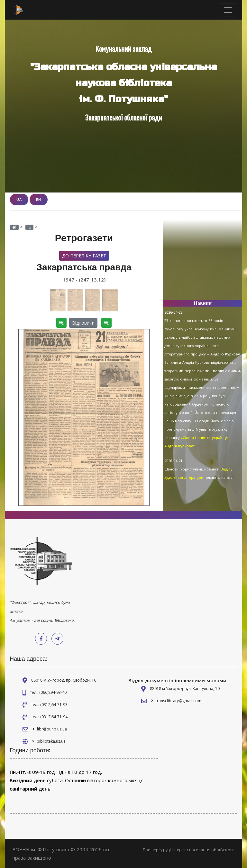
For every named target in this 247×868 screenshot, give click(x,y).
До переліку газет (84, 255)
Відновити (83, 322)
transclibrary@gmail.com (178, 700)
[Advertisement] (203, 263)
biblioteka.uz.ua (51, 741)
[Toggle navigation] (228, 10)
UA (19, 199)
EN (39, 199)
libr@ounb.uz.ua (52, 729)
